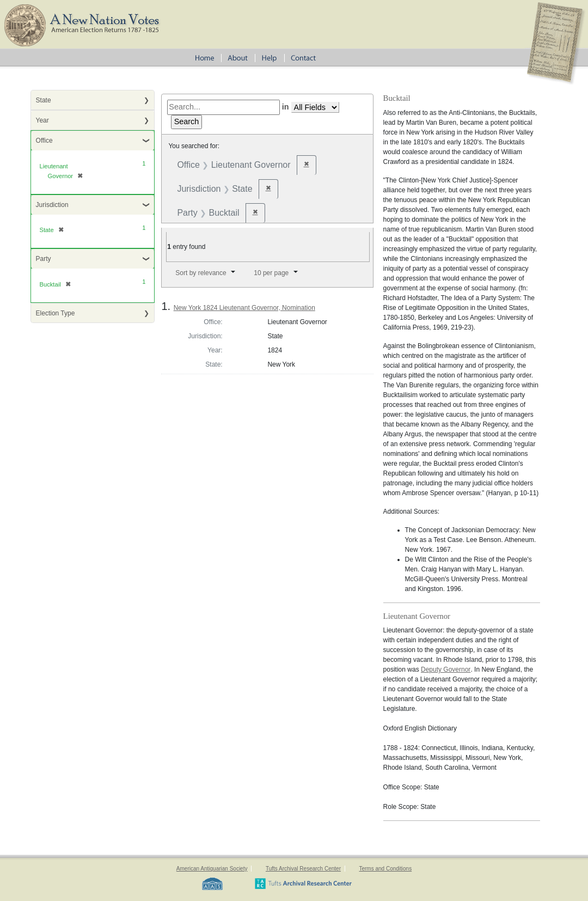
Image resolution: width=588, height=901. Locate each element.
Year (42, 120)
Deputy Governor (446, 669)
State (44, 100)
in (286, 107)
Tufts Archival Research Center (303, 869)
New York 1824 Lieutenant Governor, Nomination (244, 308)
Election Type (56, 313)
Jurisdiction (52, 205)
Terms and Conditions (385, 869)
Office (44, 141)
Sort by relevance (201, 273)
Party (44, 259)
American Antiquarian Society (212, 869)
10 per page (271, 273)
